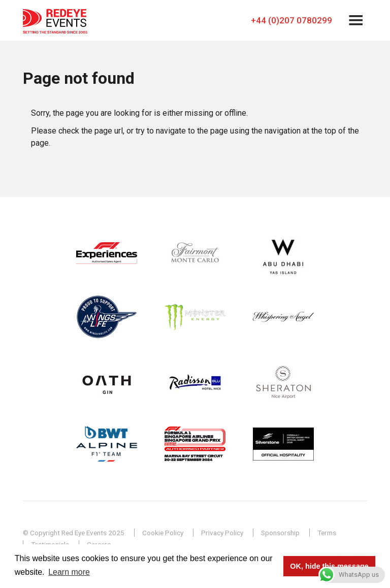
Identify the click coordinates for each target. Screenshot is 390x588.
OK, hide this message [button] (329, 566)
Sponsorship (280, 533)
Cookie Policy (163, 533)
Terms (327, 533)
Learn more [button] (69, 572)
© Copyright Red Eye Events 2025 (74, 533)
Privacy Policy (222, 533)
